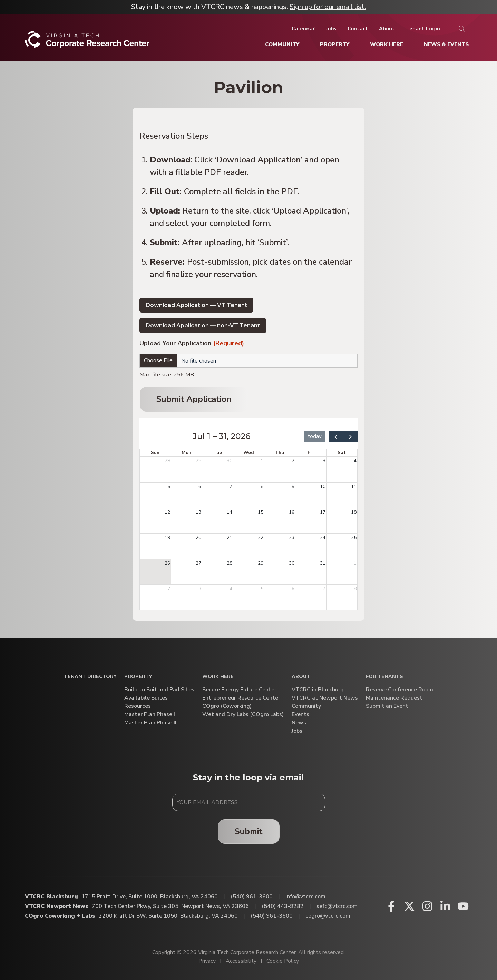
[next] (350, 437)
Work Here (218, 677)
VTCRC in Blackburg (318, 690)
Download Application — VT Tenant (196, 305)
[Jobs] (331, 29)
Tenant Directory (90, 677)
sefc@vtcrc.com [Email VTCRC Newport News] (337, 906)
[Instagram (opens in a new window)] (427, 906)
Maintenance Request (394, 698)
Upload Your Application (192, 344)
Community (306, 706)
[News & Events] (446, 44)
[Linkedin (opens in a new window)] (445, 906)
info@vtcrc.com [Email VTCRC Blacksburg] (305, 897)
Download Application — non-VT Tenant (203, 325)
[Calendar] (303, 29)
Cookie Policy (283, 961)
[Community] (282, 44)
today (315, 436)
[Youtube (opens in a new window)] (463, 906)
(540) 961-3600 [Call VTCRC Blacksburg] (252, 897)
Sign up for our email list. (328, 7)
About (301, 677)
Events (300, 715)
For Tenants (384, 677)
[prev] (336, 437)
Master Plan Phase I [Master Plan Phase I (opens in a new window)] (150, 715)
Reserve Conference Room (399, 690)
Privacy (207, 961)
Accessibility (241, 961)
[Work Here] (387, 44)
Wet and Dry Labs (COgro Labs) (243, 715)
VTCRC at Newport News (325, 698)
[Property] (335, 44)
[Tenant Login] (423, 29)
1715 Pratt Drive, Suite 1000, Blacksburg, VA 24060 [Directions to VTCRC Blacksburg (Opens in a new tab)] (150, 897)
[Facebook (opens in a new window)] (391, 906)
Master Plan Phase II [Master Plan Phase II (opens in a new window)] (150, 723)
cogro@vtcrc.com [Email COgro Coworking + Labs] (328, 916)
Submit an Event (387, 706)
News (299, 723)
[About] (387, 29)
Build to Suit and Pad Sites (159, 690)
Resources (138, 706)
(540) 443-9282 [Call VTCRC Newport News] (283, 906)
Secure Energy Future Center (239, 690)
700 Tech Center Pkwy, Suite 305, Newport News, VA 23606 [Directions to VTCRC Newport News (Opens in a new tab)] (170, 906)
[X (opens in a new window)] (409, 906)
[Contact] (358, 29)
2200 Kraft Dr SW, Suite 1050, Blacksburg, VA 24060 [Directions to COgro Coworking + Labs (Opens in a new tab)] (168, 916)
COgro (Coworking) (227, 706)
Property (138, 677)
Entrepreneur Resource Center (241, 698)
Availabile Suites (146, 698)
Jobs (297, 731)
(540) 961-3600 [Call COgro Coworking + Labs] (272, 916)
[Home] (87, 42)
